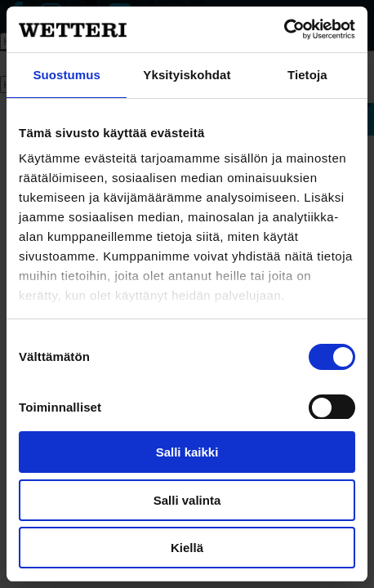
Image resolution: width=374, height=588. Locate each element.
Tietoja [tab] (307, 75)
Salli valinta (187, 500)
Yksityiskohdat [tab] (187, 75)
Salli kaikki (187, 452)
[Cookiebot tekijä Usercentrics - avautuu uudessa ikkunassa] (284, 29)
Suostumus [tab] (67, 75)
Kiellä (187, 548)
